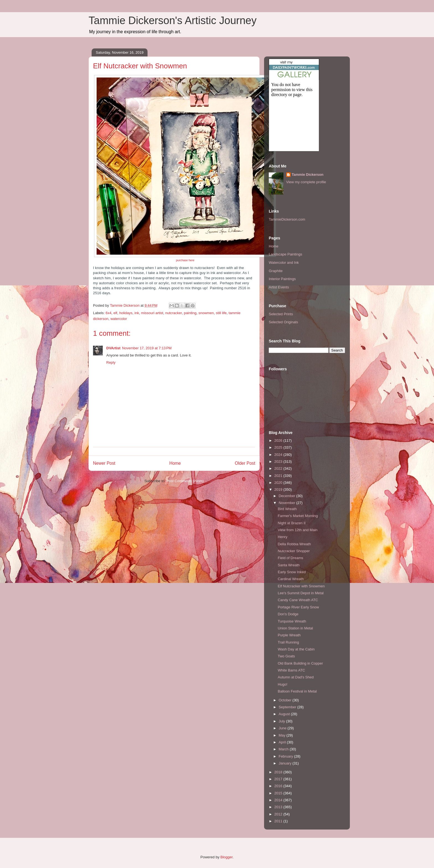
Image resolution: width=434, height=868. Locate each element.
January (286, 763)
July (282, 721)
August (285, 714)
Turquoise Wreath (292, 621)
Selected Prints (281, 314)
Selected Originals (283, 322)
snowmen (206, 313)
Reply (111, 362)
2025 (279, 447)
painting (190, 313)
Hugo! (282, 684)
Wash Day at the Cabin (296, 649)
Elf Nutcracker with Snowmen (301, 586)
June (283, 728)
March (284, 749)
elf (115, 313)
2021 (279, 476)
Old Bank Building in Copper (300, 663)
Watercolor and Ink (284, 263)
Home (175, 463)
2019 (279, 489)
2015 (279, 793)
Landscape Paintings (286, 254)
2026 (279, 441)
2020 (279, 483)
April (283, 742)
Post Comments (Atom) (185, 481)
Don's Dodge (288, 614)
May (283, 735)
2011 (279, 821)
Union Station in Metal (295, 628)
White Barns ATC (291, 670)
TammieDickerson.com (287, 219)
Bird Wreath (287, 509)
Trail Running (288, 642)
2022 (279, 468)
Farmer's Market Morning (298, 516)
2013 (279, 807)
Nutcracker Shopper (294, 551)
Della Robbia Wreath (294, 544)
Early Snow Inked (292, 572)
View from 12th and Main (298, 530)
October (286, 700)
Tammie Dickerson (308, 175)
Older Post (245, 463)
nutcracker (174, 313)
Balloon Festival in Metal (297, 691)
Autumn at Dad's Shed (296, 677)
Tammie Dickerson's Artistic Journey (173, 20)
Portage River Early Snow (298, 607)
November (288, 503)
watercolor (119, 319)
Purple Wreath (289, 635)
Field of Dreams (290, 558)
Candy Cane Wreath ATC (298, 600)
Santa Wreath (289, 565)
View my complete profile (306, 182)
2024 (279, 455)
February (286, 756)
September (288, 707)
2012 (279, 814)
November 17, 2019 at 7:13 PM (147, 348)
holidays (126, 313)
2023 (279, 462)
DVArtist (113, 348)
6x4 (109, 313)
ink (137, 313)
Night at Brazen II (291, 523)
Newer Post (104, 463)
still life (221, 313)
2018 (279, 772)
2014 (279, 800)
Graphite (276, 271)
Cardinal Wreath (291, 579)
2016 (279, 786)
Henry (282, 537)
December (288, 496)
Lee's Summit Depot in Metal (301, 593)
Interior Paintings (282, 279)
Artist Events (279, 287)
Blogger (226, 857)
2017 (279, 779)
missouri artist (152, 313)
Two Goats (286, 656)
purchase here (185, 260)
